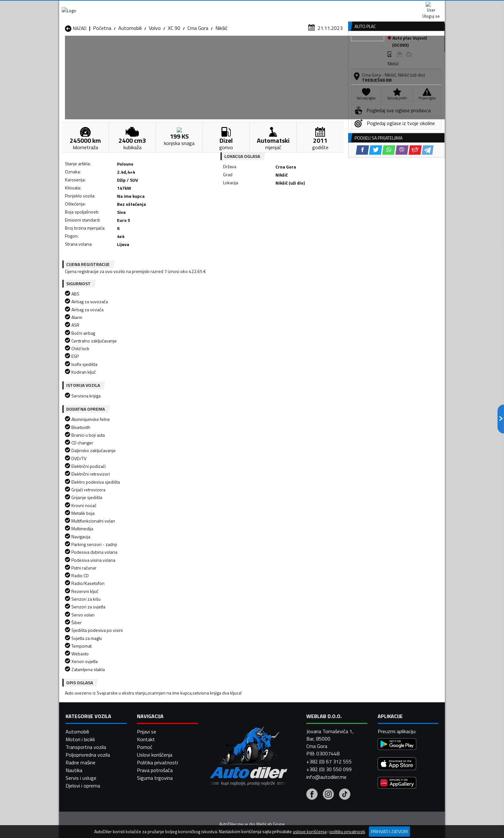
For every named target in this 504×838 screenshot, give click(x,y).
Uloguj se (400, 6)
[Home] (65, 49)
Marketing (330, 7)
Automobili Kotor (223, 721)
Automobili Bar (150, 706)
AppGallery (293, 7)
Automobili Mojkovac (296, 721)
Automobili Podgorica (158, 736)
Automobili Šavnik (154, 744)
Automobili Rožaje (223, 736)
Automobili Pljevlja (293, 729)
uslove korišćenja (310, 832)
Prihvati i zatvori (389, 831)
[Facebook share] (243, 212)
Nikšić (221, 63)
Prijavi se (147, 815)
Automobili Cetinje (154, 713)
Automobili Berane (224, 706)
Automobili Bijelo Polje (297, 706)
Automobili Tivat (291, 736)
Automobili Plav (221, 729)
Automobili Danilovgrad (229, 713)
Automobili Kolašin (154, 721)
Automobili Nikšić (83, 729)
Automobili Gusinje (293, 713)
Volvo (155, 63)
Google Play (209, 6)
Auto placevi (183, 49)
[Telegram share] (309, 212)
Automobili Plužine (85, 736)
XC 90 (174, 63)
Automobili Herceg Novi (91, 721)
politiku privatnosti (347, 832)
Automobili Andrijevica (89, 706)
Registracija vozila (372, 49)
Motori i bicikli (80, 823)
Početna (102, 63)
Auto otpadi (269, 49)
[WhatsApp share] (270, 212)
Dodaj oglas (424, 49)
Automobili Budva (84, 713)
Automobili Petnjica (155, 729)
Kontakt (365, 6)
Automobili (130, 63)
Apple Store (252, 6)
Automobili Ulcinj (83, 744)
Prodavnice (139, 49)
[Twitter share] (257, 212)
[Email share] (296, 212)
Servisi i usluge (317, 49)
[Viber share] (283, 212)
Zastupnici (226, 49)
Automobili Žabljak (224, 744)
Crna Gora (198, 63)
